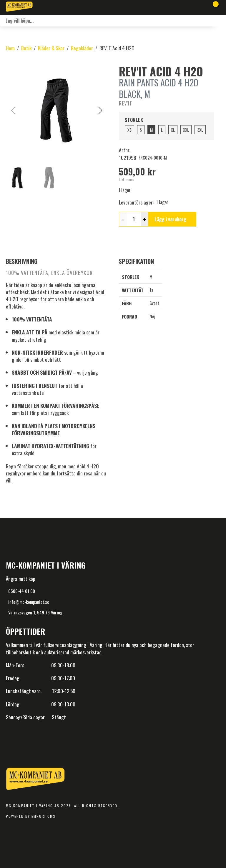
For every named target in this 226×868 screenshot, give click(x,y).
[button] (100, 110)
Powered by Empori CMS (31, 816)
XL (173, 130)
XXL (186, 130)
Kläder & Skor (51, 48)
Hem (10, 48)
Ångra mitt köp (21, 579)
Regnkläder (82, 48)
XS (129, 130)
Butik (26, 48)
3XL (200, 130)
